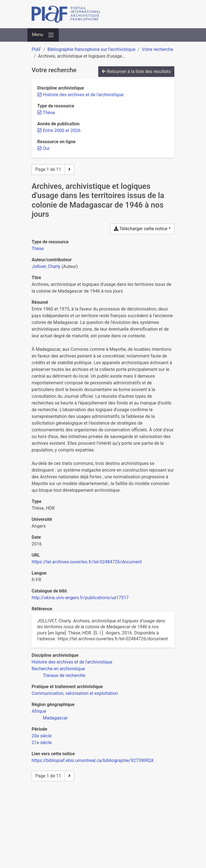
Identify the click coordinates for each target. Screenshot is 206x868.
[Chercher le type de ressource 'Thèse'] (38, 249)
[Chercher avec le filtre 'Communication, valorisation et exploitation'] (75, 693)
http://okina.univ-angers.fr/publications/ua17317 (80, 598)
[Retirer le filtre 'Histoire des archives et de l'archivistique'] (83, 95)
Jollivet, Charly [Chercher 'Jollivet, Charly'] (46, 266)
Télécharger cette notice (141, 229)
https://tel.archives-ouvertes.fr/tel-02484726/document (87, 562)
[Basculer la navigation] (43, 35)
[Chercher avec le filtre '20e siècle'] (42, 736)
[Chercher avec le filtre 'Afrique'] (39, 711)
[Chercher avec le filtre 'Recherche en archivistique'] (58, 669)
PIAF (36, 49)
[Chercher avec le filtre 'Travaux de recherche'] (64, 675)
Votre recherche (157, 49)
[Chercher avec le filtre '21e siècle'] (42, 743)
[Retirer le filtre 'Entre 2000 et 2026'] (62, 130)
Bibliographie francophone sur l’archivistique (91, 49)
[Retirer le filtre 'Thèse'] (49, 113)
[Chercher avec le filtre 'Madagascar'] (55, 718)
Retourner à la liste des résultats (136, 71)
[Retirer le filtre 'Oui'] (46, 148)
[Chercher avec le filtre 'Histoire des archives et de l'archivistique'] (72, 662)
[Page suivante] (69, 170)
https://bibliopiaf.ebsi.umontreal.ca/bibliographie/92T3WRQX (93, 760)
